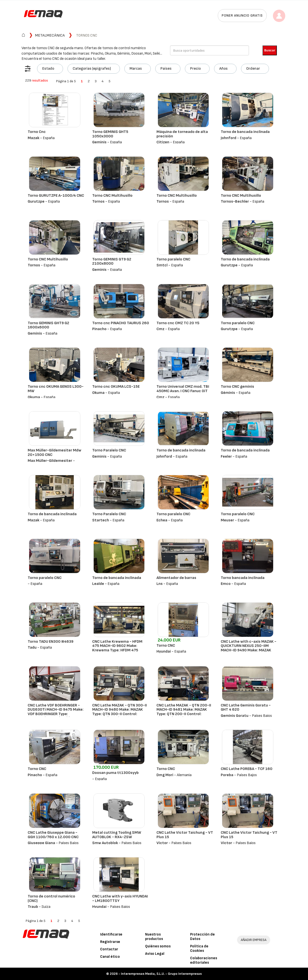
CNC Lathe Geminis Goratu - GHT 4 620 (246, 708)
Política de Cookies (199, 948)
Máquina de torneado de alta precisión (182, 134)
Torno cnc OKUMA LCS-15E (116, 387)
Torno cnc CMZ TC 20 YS (178, 323)
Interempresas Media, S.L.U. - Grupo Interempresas (161, 974)
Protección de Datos (202, 937)
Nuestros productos (154, 937)
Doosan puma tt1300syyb (115, 773)
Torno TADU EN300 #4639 (51, 642)
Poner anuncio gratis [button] (242, 15)
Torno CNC (166, 646)
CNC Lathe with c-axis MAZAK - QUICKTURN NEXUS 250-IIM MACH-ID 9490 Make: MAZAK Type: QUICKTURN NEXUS (249, 648)
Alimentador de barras (176, 578)
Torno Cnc (37, 132)
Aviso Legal (155, 954)
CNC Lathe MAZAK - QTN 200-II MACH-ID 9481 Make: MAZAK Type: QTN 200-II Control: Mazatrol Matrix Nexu (184, 712)
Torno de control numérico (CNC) (51, 899)
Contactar (109, 949)
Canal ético (110, 957)
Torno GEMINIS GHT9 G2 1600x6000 (48, 325)
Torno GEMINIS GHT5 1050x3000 (110, 134)
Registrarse (110, 942)
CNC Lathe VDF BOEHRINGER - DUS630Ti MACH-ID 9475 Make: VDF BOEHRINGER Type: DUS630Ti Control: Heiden (56, 712)
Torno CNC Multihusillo (112, 196)
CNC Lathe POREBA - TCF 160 (247, 769)
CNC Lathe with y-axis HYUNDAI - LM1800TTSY (120, 899)
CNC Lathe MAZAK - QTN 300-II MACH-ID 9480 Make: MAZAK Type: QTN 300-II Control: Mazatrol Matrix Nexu (120, 712)
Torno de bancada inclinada (245, 132)
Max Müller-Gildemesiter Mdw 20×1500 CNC (55, 453)
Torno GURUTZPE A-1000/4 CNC (56, 196)
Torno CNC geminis (237, 387)
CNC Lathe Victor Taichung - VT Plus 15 (185, 835)
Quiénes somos (158, 946)
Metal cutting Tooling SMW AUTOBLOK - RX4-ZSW (117, 835)
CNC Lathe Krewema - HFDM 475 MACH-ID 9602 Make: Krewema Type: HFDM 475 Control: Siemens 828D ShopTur (117, 650)
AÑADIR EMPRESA (254, 940)
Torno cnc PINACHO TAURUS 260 (121, 323)
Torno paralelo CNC (173, 259)
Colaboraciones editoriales (204, 960)
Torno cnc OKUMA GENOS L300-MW (56, 389)
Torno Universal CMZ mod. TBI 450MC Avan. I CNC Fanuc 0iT (183, 389)
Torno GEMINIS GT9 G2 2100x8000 (112, 262)
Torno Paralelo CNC (109, 450)
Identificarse (111, 934)
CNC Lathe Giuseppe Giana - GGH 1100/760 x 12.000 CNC (53, 835)
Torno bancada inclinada (243, 578)
